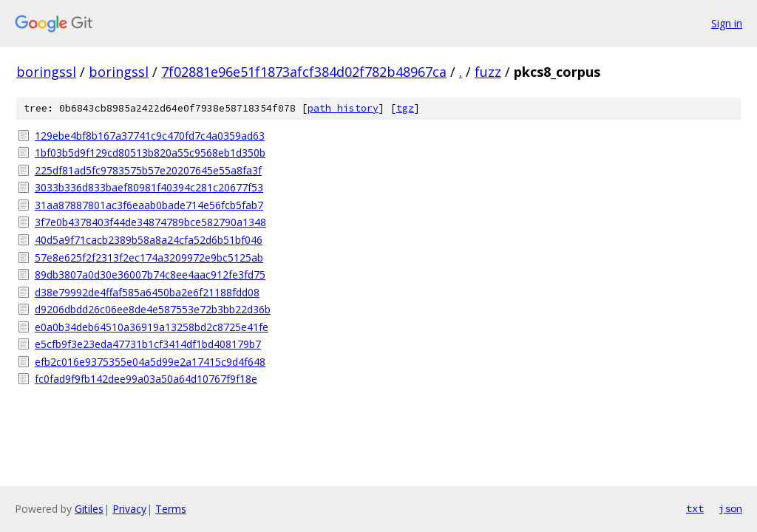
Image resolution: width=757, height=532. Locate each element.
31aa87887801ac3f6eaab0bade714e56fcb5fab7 (149, 205)
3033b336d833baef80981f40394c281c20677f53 (149, 187)
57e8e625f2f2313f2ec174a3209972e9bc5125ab (149, 258)
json (730, 508)
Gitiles (89, 509)
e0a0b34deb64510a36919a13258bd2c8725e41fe (152, 327)
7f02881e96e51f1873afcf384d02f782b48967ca (304, 72)
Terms (171, 509)
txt (695, 508)
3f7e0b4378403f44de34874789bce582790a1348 (150, 222)
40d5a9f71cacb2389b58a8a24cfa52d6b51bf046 (149, 240)
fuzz (488, 72)
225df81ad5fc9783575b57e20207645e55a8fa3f (148, 170)
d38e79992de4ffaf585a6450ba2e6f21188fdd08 (147, 292)
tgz (405, 108)
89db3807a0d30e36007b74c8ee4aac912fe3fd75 (150, 274)
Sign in (727, 23)
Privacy (129, 509)
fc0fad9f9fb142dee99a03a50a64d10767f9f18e (146, 379)
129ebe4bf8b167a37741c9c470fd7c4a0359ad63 (150, 136)
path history (343, 108)
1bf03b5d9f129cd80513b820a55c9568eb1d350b (150, 153)
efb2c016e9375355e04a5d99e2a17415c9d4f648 (150, 362)
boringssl (46, 72)
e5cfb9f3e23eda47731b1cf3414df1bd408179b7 (148, 344)
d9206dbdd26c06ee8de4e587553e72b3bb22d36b (153, 309)
